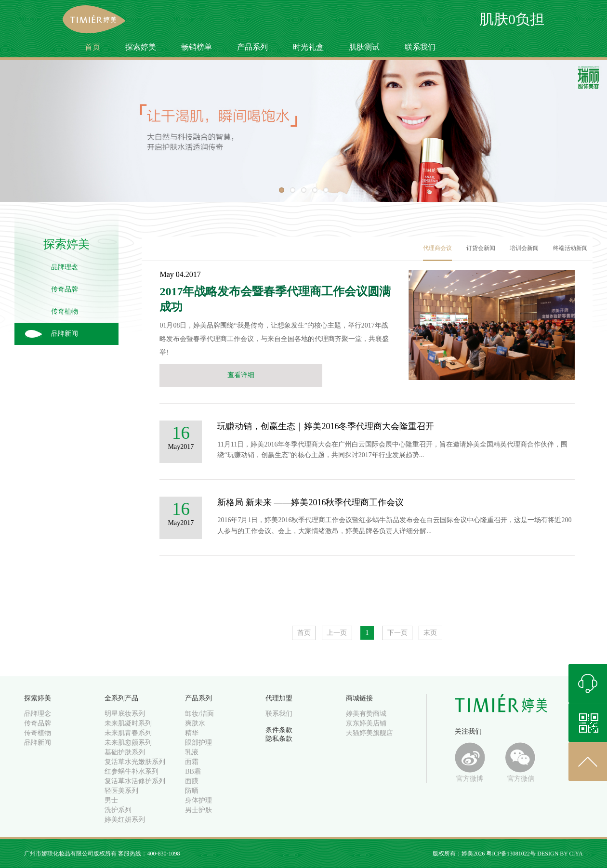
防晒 (192, 791)
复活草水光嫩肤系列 (135, 762)
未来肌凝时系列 (128, 723)
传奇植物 (65, 311)
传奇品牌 (65, 289)
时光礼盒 (308, 47)
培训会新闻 (524, 248)
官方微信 (521, 762)
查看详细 (241, 375)
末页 (430, 633)
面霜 (192, 762)
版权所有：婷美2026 (459, 854)
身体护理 (198, 800)
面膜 (192, 781)
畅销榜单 (197, 47)
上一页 (337, 633)
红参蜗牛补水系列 (132, 771)
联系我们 (420, 47)
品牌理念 (65, 267)
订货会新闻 (481, 248)
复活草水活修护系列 (135, 781)
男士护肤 (198, 810)
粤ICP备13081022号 (511, 854)
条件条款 (279, 730)
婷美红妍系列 (125, 820)
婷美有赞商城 (366, 714)
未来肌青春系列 (128, 733)
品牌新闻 (65, 334)
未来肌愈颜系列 (128, 743)
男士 (111, 800)
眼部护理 (198, 743)
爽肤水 (195, 723)
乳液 (192, 752)
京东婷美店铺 (366, 723)
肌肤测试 (364, 47)
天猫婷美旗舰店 (369, 733)
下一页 (397, 633)
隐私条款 (279, 739)
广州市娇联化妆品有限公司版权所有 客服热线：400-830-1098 (102, 854)
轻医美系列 (121, 791)
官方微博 (470, 762)
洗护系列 (118, 810)
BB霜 (193, 771)
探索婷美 (141, 47)
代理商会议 (437, 248)
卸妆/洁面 (199, 714)
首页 (92, 47)
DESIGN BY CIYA (560, 854)
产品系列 (252, 47)
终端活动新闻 (570, 248)
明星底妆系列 (125, 714)
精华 (192, 733)
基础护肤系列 (125, 752)
